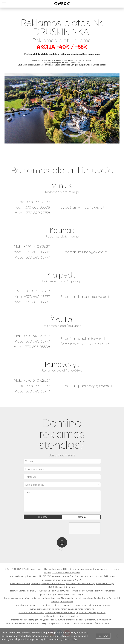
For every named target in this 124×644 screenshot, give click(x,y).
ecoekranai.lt (35, 576)
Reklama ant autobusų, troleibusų (25, 584)
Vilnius (62, 186)
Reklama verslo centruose (53, 584)
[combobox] (62, 485)
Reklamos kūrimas (17, 591)
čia (75, 639)
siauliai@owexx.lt (92, 339)
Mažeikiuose (81, 598)
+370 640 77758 (37, 213)
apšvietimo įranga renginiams (58, 609)
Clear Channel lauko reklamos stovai (86, 576)
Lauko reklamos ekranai (15, 598)
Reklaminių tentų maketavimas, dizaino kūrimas (71, 591)
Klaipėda (62, 275)
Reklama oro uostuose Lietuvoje (80, 584)
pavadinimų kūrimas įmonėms (99, 620)
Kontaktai (66, 623)
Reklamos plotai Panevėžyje (62, 371)
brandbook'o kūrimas (75, 620)
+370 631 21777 (38, 202)
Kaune (37, 598)
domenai (57, 616)
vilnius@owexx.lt (91, 207)
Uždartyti (116, 636)
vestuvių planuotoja (93, 605)
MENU (4, 4)
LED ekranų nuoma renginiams (66, 573)
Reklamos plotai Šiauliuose (62, 326)
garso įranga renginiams (83, 609)
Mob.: (19, 336)
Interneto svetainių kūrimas (31, 613)
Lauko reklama (16, 576)
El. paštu (43, 517)
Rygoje (105, 598)
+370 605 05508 (37, 207)
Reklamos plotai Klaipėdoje (62, 281)
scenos (40, 609)
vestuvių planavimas (74, 605)
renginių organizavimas (53, 605)
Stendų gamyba (101, 569)
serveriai (66, 616)
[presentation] (46, 528)
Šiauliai (62, 320)
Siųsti (62, 550)
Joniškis (97, 598)
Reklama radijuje (60, 587)
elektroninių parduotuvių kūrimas (60, 613)
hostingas (75, 616)
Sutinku (103, 636)
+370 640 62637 (37, 247)
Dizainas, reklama (19, 620)
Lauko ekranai (86, 569)
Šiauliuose (56, 598)
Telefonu (81, 517)
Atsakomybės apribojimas (39, 623)
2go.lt (26, 576)
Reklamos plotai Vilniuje (62, 192)
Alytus (90, 598)
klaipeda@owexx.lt (94, 297)
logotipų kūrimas (36, 620)
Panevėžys (62, 364)
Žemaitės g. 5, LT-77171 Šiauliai (85, 344)
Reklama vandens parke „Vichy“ (67, 580)
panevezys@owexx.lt (95, 386)
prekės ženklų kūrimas (54, 620)
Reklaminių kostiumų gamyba (28, 605)
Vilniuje (29, 598)
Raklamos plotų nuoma (52, 569)
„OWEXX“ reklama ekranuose (56, 576)
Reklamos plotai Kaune (62, 237)
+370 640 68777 (37, 257)
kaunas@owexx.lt (92, 252)
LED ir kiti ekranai (71, 569)
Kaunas (62, 230)
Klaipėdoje (45, 598)
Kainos (72, 587)
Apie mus (55, 623)
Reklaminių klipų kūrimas (37, 591)
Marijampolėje (68, 598)
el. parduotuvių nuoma (86, 613)
